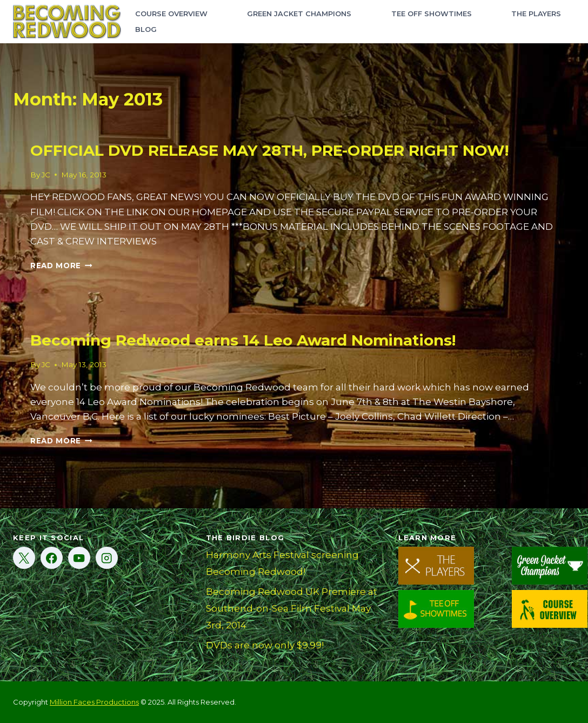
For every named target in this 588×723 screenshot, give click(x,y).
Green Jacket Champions (299, 14)
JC (46, 175)
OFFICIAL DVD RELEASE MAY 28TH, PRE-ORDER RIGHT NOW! (269, 150)
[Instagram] (107, 558)
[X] (24, 558)
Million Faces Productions (94, 702)
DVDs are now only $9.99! (265, 645)
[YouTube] (79, 558)
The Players (536, 14)
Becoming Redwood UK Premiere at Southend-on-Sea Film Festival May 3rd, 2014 (292, 608)
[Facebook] (52, 558)
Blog (146, 29)
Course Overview (171, 14)
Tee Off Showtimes (432, 14)
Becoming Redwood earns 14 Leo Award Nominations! (243, 340)
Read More (61, 266)
